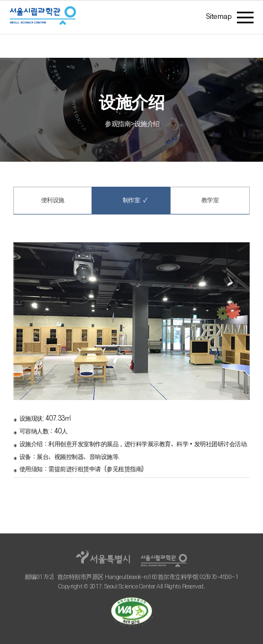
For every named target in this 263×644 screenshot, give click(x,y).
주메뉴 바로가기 (0, 4)
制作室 (131, 200)
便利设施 (53, 200)
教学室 (210, 200)
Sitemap (219, 17)
